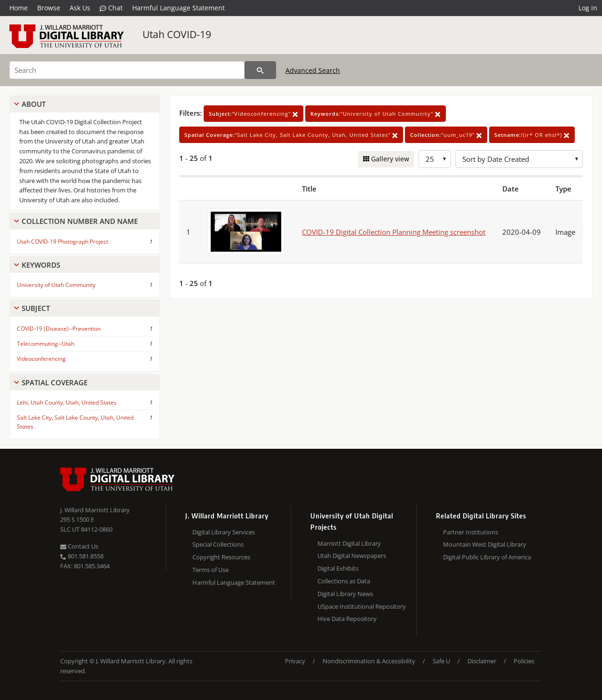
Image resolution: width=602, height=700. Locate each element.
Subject (36, 308)
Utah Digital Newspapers (352, 556)
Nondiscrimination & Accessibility (369, 661)
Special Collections (218, 544)
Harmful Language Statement (178, 8)
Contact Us (79, 546)
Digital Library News (345, 594)
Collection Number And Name (80, 221)
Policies (524, 661)
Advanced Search (313, 70)
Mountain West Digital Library (485, 544)
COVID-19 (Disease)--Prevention (59, 329)
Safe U (441, 661)
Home (19, 8)
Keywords (41, 265)
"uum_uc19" (446, 135)
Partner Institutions (471, 532)
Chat (111, 8)
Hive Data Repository (347, 619)
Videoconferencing (41, 359)
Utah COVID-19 (177, 34)
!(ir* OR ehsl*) (532, 135)
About (34, 104)
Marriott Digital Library (349, 543)
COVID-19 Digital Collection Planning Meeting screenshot (394, 232)
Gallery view (389, 159)
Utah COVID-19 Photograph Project (63, 242)
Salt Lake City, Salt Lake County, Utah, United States (75, 422)
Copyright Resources (221, 557)
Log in (588, 8)
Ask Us (80, 8)
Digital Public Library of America (487, 557)
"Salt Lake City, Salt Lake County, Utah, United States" (291, 135)
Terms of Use (210, 570)
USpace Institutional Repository (362, 606)
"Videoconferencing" (253, 114)
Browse (49, 8)
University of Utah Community (56, 285)
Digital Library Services (224, 532)
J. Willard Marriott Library (95, 510)
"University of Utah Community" (376, 114)
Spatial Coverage (55, 382)
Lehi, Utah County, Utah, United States (67, 402)
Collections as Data (344, 581)
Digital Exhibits (338, 568)
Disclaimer (482, 661)
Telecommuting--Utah (46, 344)
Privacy (295, 661)
